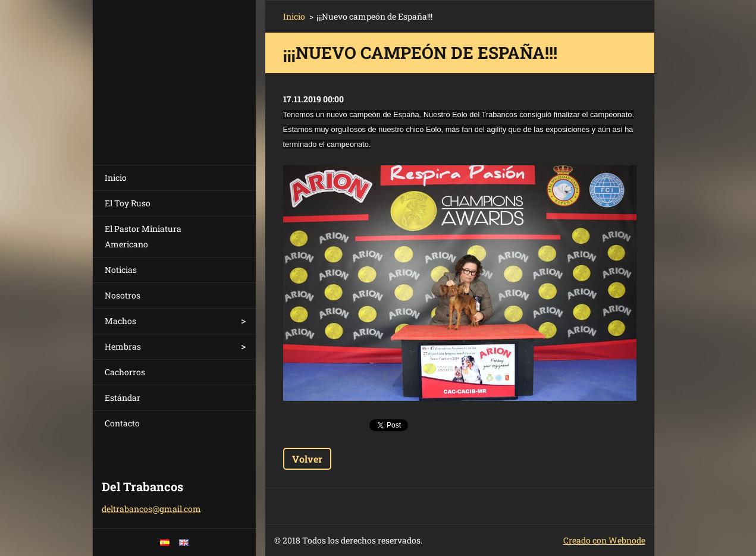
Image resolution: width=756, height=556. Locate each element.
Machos (120, 321)
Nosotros (123, 295)
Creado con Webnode (604, 540)
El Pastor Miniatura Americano (143, 236)
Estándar (123, 398)
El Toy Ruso (128, 203)
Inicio (116, 178)
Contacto (122, 423)
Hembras (123, 346)
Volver (307, 459)
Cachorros (125, 372)
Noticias (121, 270)
